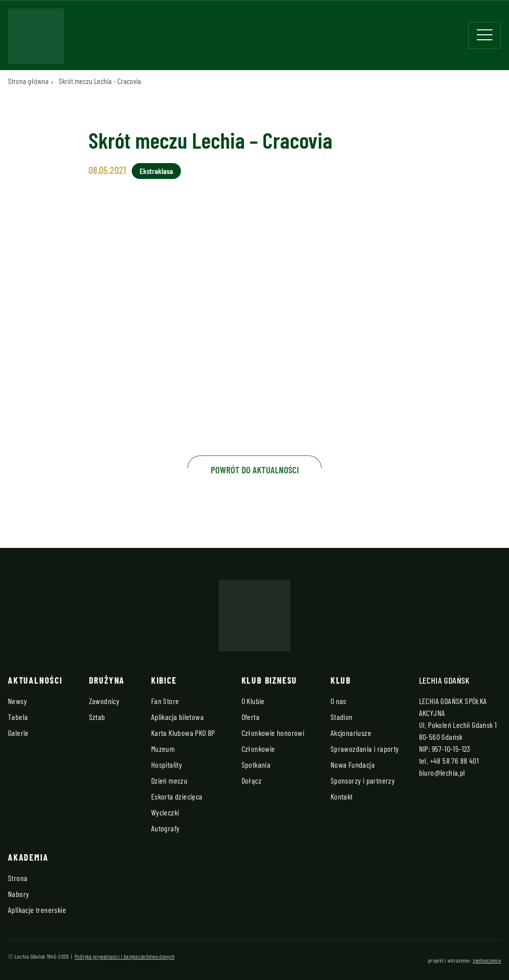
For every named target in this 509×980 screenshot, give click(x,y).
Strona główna (28, 81)
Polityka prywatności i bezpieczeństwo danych (125, 956)
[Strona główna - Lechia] (36, 39)
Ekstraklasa (156, 171)
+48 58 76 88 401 (454, 760)
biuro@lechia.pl (442, 772)
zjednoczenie (487, 960)
